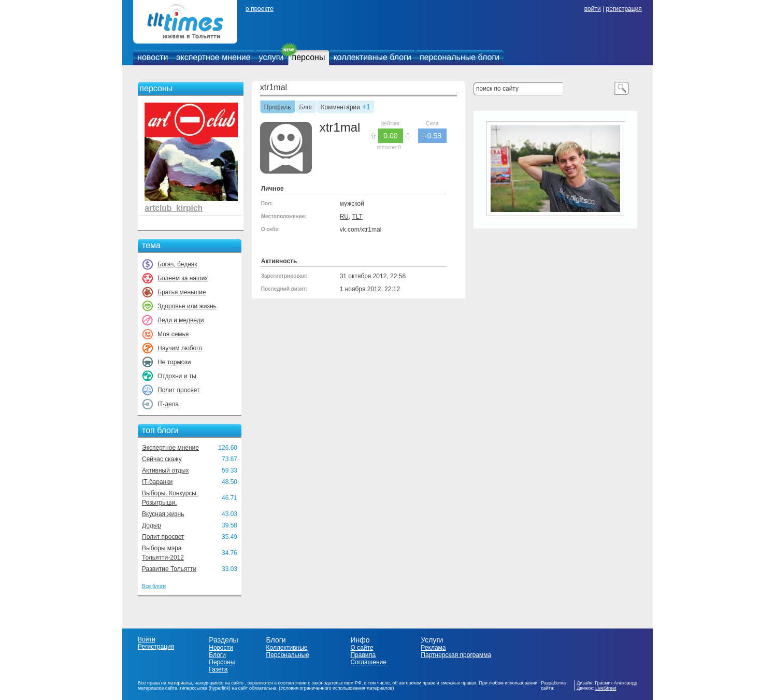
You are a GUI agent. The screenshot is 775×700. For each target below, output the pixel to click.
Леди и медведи (181, 320)
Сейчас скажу (162, 459)
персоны (309, 57)
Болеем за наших (183, 278)
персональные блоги (460, 57)
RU (344, 217)
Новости (221, 648)
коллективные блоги (372, 57)
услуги (271, 57)
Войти (147, 639)
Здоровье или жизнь (187, 306)
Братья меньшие (182, 292)
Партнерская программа (456, 655)
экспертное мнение (213, 57)
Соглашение (368, 662)
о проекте (260, 9)
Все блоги (154, 586)
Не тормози (174, 362)
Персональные (288, 655)
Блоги (217, 655)
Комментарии (340, 108)
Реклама (433, 648)
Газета (218, 669)
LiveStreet (606, 688)
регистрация (623, 9)
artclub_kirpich (174, 208)
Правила (363, 655)
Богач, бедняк (177, 264)
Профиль (278, 108)
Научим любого (180, 348)
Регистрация (156, 647)
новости (153, 57)
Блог (306, 108)
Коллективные (287, 648)
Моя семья (173, 334)
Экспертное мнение (170, 448)
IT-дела (168, 404)
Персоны (222, 662)
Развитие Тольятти (169, 569)
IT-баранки (157, 482)
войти (593, 9)
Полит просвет (178, 390)
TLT (357, 217)
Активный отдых (165, 470)
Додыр (152, 525)
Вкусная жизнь (163, 514)
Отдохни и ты (177, 376)
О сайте (362, 648)
